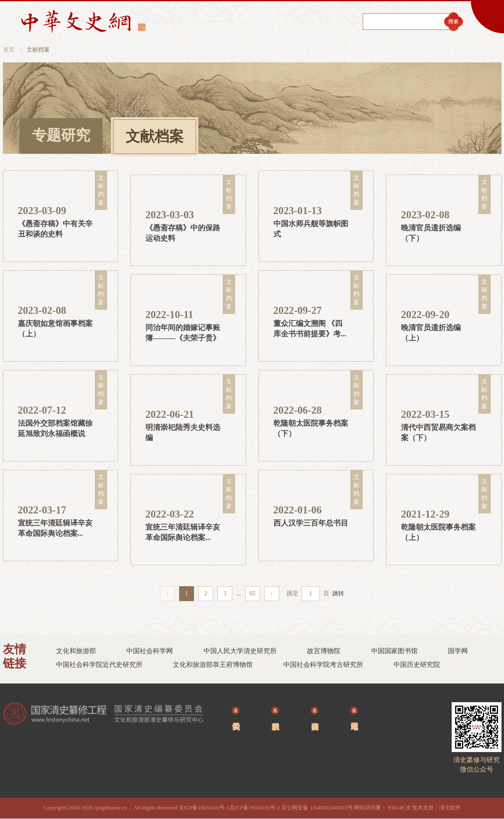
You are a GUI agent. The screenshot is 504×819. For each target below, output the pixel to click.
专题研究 (61, 136)
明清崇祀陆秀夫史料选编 (183, 433)
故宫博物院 (324, 651)
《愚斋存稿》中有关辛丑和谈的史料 (55, 229)
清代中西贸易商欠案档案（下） (438, 433)
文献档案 (155, 137)
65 (253, 594)
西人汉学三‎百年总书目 (311, 523)
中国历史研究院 (417, 665)
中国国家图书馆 (394, 651)
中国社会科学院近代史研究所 (99, 665)
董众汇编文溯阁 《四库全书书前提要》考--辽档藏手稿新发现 (310, 330)
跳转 (338, 594)
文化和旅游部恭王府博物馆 (213, 665)
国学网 (458, 651)
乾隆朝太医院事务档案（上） (438, 533)
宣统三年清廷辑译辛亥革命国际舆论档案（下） (55, 529)
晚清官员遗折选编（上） (431, 333)
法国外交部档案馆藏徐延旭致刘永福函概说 (55, 429)
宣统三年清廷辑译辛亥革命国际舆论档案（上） (183, 534)
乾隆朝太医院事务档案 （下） (311, 429)
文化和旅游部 (76, 651)
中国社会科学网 (150, 651)
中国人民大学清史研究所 (240, 651)
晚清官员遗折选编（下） (431, 234)
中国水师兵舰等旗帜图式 (311, 229)
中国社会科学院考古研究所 (323, 665)
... (239, 594)
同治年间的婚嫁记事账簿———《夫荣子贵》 (183, 333)
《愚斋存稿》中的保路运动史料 (183, 234)
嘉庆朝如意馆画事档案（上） (55, 329)
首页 (9, 50)
